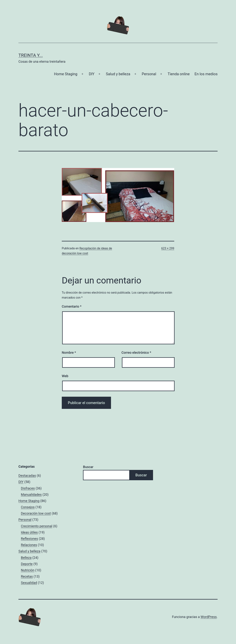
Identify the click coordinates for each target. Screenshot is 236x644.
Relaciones (29, 545)
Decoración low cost (36, 513)
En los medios (206, 74)
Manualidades (31, 495)
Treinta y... (31, 55)
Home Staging (66, 74)
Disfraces (28, 488)
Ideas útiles (29, 532)
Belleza (26, 558)
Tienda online (179, 74)
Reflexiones (29, 539)
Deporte (27, 564)
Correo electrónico (136, 353)
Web (65, 376)
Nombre (69, 353)
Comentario (72, 306)
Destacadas (27, 476)
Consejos (28, 507)
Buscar (88, 467)
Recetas (27, 576)
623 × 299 (168, 248)
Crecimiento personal (37, 526)
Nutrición (28, 570)
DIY (92, 74)
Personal (149, 74)
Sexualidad (29, 583)
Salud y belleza (118, 74)
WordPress (209, 617)
